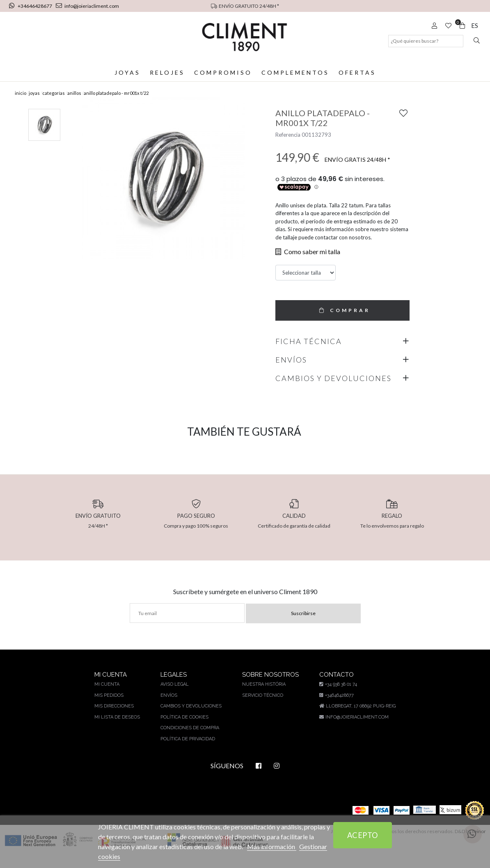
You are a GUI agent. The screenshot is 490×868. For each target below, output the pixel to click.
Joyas (128, 72)
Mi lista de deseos (118, 729)
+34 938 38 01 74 (337, 696)
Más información (276, 846)
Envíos (169, 707)
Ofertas (357, 72)
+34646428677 (31, 6)
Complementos (295, 72)
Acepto (363, 835)
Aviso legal (175, 696)
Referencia (288, 147)
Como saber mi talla (307, 263)
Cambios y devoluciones (190, 718)
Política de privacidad (188, 751)
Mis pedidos (110, 707)
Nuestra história (262, 696)
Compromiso (223, 72)
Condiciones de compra (190, 740)
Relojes (168, 72)
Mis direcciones (115, 718)
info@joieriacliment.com (87, 6)
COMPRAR (342, 322)
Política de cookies (184, 729)
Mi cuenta (108, 696)
